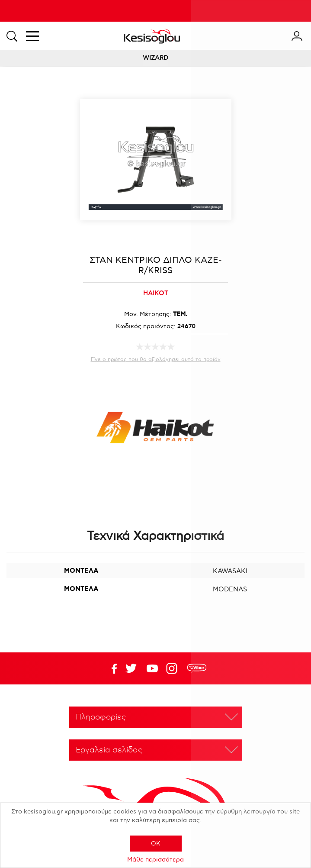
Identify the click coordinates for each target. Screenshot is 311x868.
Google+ (173, 668)
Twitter (152, 668)
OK (156, 844)
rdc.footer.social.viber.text (197, 668)
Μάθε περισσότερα (155, 860)
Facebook (110, 668)
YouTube (131, 668)
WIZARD (155, 58)
